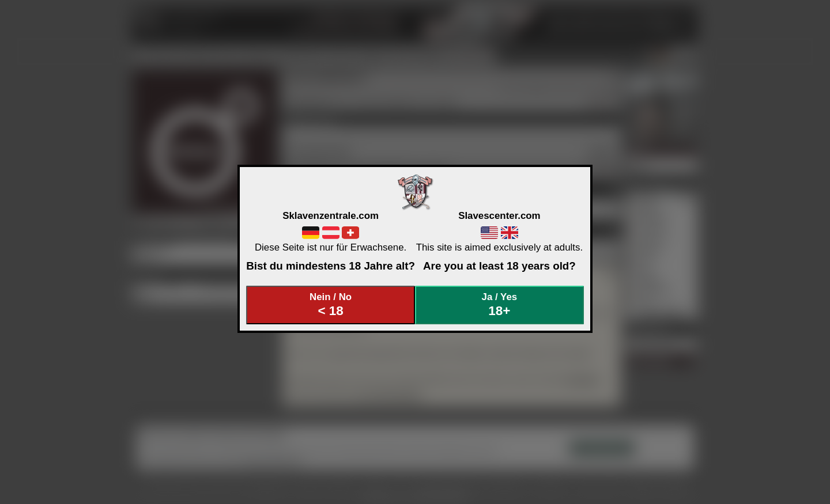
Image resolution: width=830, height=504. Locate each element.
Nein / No (331, 305)
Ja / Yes (500, 305)
